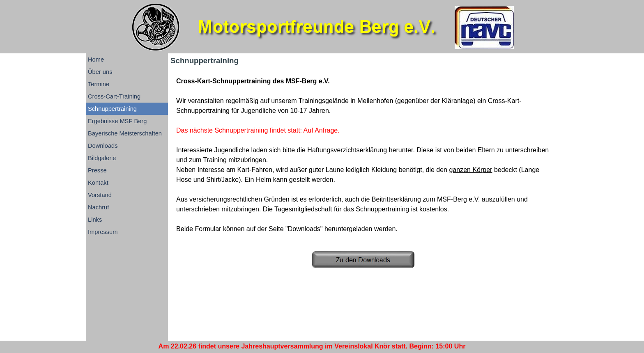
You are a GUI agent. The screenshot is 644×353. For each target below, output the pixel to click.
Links (95, 220)
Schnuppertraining (112, 109)
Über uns (100, 72)
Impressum (103, 232)
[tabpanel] (363, 155)
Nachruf (98, 207)
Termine (99, 84)
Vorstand (100, 195)
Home (96, 60)
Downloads (103, 146)
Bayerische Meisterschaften (125, 133)
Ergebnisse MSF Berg (117, 121)
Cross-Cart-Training (114, 96)
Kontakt (98, 183)
